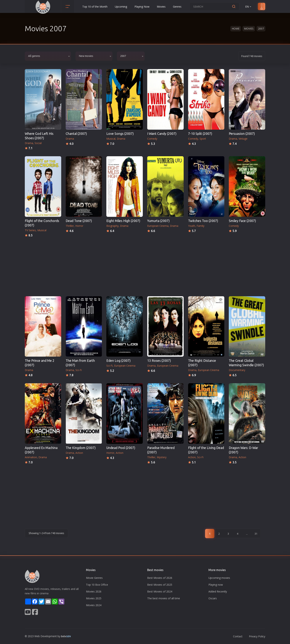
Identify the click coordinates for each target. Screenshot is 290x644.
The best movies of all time (164, 598)
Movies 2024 (94, 605)
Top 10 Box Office (97, 585)
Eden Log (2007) (118, 361)
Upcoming (121, 7)
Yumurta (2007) (158, 221)
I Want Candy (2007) (162, 134)
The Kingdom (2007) (81, 448)
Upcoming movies (219, 578)
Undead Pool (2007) (121, 448)
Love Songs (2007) (120, 134)
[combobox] (48, 56)
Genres (177, 7)
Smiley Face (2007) (242, 221)
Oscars (213, 598)
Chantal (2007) (76, 134)
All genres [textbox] (34, 56)
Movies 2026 (94, 591)
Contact (238, 636)
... (247, 534)
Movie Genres (94, 578)
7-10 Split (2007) (200, 134)
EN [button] (248, 7)
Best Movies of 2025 (160, 585)
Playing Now (142, 7)
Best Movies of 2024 (160, 591)
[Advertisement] (145, 266)
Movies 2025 (94, 598)
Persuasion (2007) (242, 134)
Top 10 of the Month (95, 7)
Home (236, 29)
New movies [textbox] (86, 56)
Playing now (216, 585)
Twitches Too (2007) (203, 221)
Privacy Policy (257, 636)
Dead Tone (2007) (79, 221)
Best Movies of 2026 (160, 578)
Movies (161, 7)
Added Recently (218, 591)
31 (256, 534)
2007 (261, 29)
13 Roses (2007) (159, 361)
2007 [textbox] (123, 56)
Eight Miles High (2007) (123, 221)
